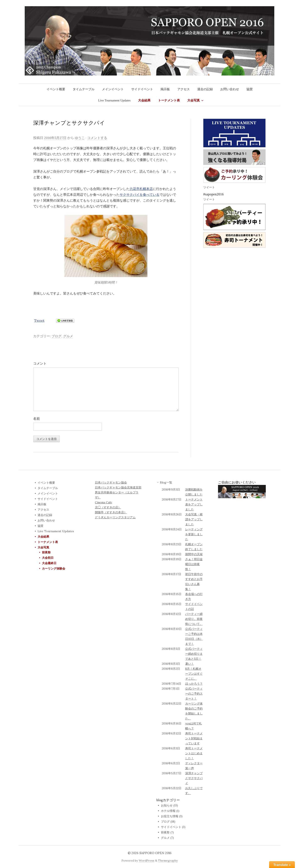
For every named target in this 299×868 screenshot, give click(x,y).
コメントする (97, 138)
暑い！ (190, 664)
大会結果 (144, 100)
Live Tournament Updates (114, 100)
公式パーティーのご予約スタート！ (194, 694)
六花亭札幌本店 (141, 189)
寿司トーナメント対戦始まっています (194, 738)
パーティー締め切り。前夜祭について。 (194, 619)
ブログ (56, 336)
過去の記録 (205, 89)
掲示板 (165, 89)
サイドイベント (142, 89)
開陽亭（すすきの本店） (111, 512)
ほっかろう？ (194, 684)
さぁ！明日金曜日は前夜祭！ (194, 564)
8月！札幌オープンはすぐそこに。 (194, 674)
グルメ (68, 336)
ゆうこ (80, 138)
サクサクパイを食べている (140, 195)
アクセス (184, 89)
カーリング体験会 (54, 569)
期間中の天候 (194, 554)
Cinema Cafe (104, 502)
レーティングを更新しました (194, 534)
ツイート (209, 187)
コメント (40, 363)
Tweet (39, 320)
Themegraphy (168, 861)
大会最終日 (49, 563)
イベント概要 (56, 89)
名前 (37, 419)
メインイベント (113, 89)
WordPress (146, 861)
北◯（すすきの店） (108, 507)
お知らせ (167, 805)
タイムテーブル (84, 89)
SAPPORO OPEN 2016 (155, 853)
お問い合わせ (230, 89)
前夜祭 (46, 552)
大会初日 (48, 558)
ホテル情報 (168, 811)
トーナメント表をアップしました (194, 504)
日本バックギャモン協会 (111, 482)
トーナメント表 (169, 100)
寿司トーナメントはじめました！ (194, 753)
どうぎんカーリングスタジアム (115, 517)
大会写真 (194, 100)
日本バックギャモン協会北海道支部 (118, 487)
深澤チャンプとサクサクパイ (194, 778)
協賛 (250, 89)
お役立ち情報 (170, 816)
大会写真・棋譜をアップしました (194, 519)
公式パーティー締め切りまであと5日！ (194, 654)
